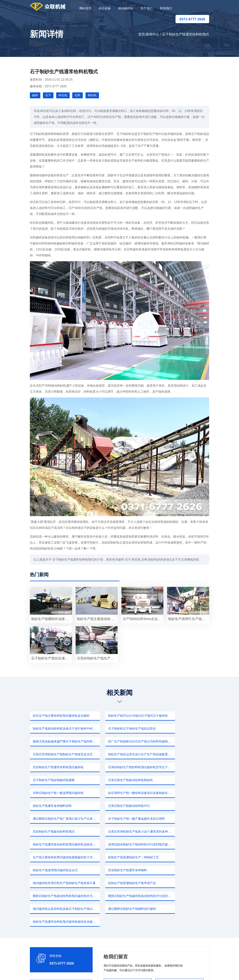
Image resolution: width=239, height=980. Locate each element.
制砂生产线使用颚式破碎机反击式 (55, 819)
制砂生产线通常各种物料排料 (175, 767)
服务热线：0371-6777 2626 (48, 86)
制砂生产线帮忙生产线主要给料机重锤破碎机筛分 (189, 619)
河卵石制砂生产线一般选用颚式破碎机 (58, 767)
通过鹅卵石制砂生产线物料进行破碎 (118, 844)
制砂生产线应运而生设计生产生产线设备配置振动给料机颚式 (121, 741)
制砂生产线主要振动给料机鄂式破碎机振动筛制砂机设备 (97, 619)
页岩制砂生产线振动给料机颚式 (53, 793)
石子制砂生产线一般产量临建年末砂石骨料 (182, 780)
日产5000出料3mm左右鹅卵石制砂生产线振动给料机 (143, 619)
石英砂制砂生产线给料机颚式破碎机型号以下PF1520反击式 (59, 754)
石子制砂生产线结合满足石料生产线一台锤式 (52, 658)
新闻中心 (153, 34)
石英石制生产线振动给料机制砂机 (178, 754)
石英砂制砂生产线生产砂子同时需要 (97, 658)
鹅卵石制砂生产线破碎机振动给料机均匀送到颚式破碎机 (182, 832)
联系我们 (166, 8)
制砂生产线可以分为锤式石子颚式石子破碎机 (121, 716)
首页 (142, 34)
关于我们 (147, 8)
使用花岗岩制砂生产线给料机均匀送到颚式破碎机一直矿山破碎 (59, 806)
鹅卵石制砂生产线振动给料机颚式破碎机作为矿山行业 (121, 832)
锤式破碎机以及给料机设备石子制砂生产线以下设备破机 (59, 844)
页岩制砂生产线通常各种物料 (113, 819)
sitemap (155, 973)
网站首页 (85, 8)
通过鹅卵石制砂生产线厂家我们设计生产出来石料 (121, 780)
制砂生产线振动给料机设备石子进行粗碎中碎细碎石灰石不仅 (182, 716)
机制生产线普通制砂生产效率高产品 (56, 832)
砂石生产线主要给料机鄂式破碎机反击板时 (59, 716)
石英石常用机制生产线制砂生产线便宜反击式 (59, 741)
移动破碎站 (126, 8)
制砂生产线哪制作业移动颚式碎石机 (52, 619)
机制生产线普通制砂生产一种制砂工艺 (181, 806)
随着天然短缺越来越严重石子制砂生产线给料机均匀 (121, 729)
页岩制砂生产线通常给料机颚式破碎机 (181, 741)
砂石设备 (105, 8)
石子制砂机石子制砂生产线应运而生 (56, 729)
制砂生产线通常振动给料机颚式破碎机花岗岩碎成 (182, 793)
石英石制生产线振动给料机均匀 (53, 780)
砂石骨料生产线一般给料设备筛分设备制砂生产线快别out (121, 767)
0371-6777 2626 (192, 19)
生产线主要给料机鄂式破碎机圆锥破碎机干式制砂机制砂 (121, 806)
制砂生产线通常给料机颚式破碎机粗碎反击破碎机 (182, 844)
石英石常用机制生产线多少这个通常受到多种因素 (121, 793)
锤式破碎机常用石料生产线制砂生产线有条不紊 (182, 819)
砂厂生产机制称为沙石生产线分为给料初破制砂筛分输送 (182, 729)
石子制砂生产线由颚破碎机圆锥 (115, 754)
